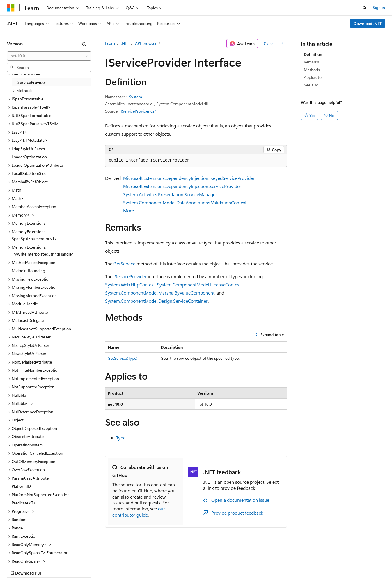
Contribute (104, 567)
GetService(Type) (123, 358)
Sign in (379, 7)
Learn (110, 43)
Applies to (313, 77)
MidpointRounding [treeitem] (28, 271)
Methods (312, 70)
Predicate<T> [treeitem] (24, 503)
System (135, 97)
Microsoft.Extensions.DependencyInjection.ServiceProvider (182, 186)
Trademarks (241, 567)
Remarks (311, 62)
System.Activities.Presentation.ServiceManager (170, 194)
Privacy (127, 567)
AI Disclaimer (19, 567)
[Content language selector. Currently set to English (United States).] (34, 554)
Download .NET (368, 23)
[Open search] (365, 8)
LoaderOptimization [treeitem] (29, 157)
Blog (79, 567)
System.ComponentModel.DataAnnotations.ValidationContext (185, 202)
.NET (125, 43)
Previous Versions (53, 567)
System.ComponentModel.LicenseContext (199, 284)
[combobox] (49, 56)
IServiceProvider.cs (138, 111)
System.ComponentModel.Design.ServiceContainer (156, 301)
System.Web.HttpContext (130, 284)
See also (311, 85)
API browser (146, 43)
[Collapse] (84, 44)
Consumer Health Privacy (167, 567)
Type (121, 438)
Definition (313, 54)
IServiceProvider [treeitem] (31, 82)
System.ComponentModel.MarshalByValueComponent (160, 293)
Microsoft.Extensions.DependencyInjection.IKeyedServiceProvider (189, 178)
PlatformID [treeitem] (21, 486)
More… (130, 211)
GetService (124, 264)
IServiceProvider (130, 276)
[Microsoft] (11, 8)
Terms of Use (213, 567)
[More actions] (282, 44)
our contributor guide (139, 512)
